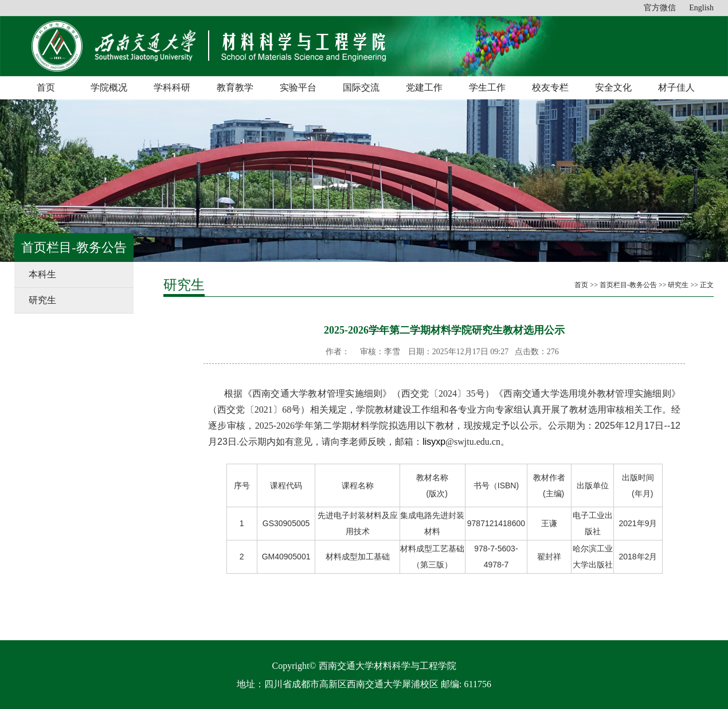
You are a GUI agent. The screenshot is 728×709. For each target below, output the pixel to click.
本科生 (42, 274)
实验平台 (298, 87)
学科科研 (172, 87)
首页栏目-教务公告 (628, 285)
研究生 (42, 300)
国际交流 (361, 87)
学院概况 (109, 87)
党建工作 (424, 87)
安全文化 (613, 87)
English (701, 8)
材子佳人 (676, 87)
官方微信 (660, 8)
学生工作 (487, 87)
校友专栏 (550, 87)
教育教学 (235, 87)
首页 (46, 87)
